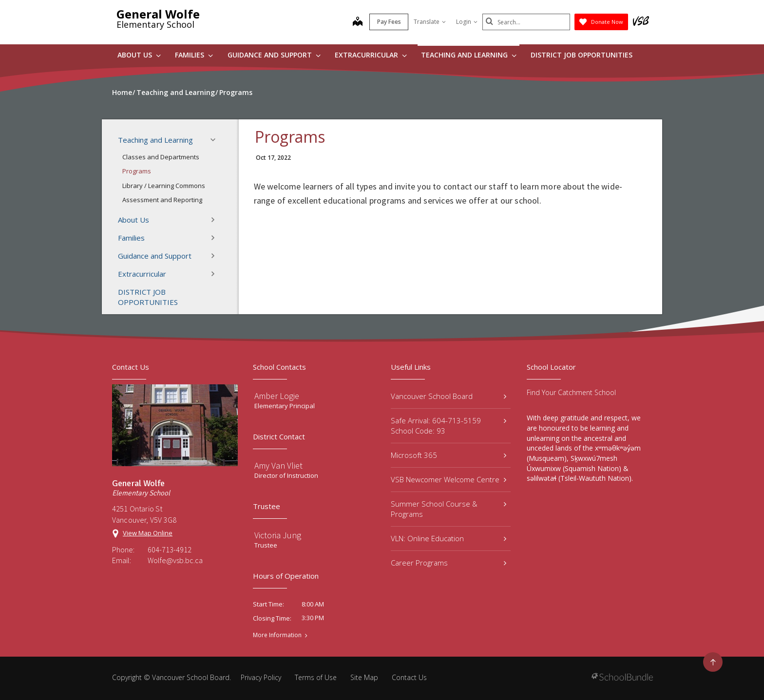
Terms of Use (316, 677)
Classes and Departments (161, 157)
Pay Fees (389, 22)
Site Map (364, 677)
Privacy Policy (261, 677)
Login (467, 22)
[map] (358, 22)
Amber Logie (277, 396)
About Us (139, 55)
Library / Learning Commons (164, 186)
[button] (216, 140)
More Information (277, 635)
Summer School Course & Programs (449, 509)
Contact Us (409, 677)
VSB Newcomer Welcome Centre (449, 479)
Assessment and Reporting (162, 200)
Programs (137, 171)
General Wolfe (158, 14)
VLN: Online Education (449, 538)
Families (194, 55)
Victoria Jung (278, 535)
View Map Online (148, 533)
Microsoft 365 (449, 455)
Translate (430, 22)
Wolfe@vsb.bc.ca (175, 560)
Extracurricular (371, 55)
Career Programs (449, 563)
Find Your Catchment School (571, 392)
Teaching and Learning (469, 55)
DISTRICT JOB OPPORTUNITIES (582, 55)
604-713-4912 (170, 549)
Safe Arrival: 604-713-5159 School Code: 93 (449, 426)
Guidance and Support (274, 55)
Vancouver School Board (449, 396)
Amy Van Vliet (278, 465)
